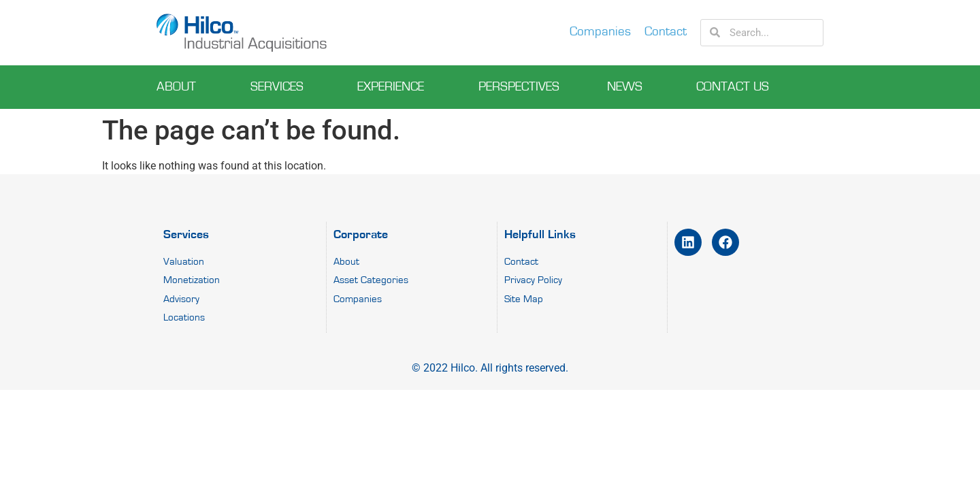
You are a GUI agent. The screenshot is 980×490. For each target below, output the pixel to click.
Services (280, 87)
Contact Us (736, 87)
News (628, 87)
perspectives (519, 87)
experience (394, 87)
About (180, 87)
